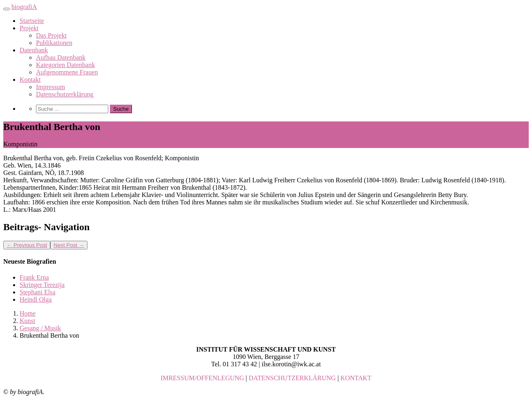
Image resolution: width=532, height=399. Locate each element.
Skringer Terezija (42, 285)
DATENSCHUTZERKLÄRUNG (292, 378)
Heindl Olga (36, 299)
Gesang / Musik (40, 328)
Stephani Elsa (38, 292)
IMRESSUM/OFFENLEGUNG (202, 378)
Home (28, 313)
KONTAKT (356, 378)
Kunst (27, 321)
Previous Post (27, 245)
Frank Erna (34, 277)
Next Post (69, 245)
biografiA (24, 7)
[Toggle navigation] (7, 9)
